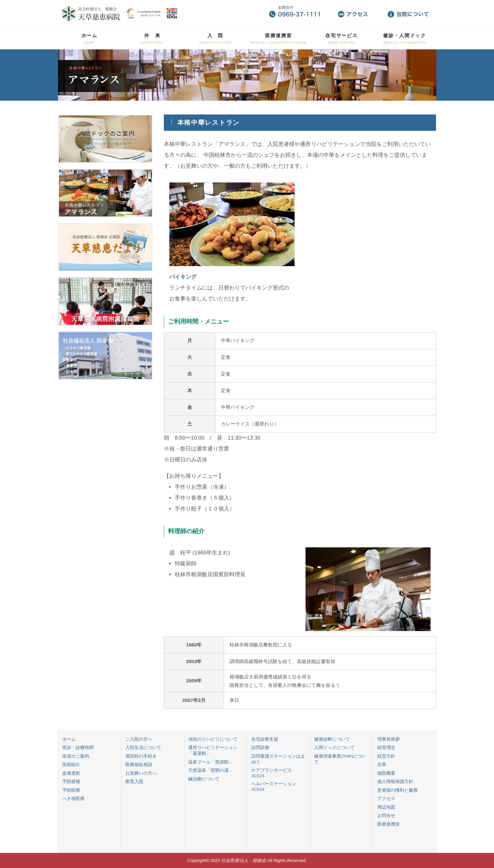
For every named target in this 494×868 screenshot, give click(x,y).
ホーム (89, 38)
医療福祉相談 (139, 765)
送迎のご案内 (76, 756)
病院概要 (386, 773)
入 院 (216, 38)
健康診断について (332, 739)
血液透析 (71, 773)
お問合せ (386, 816)
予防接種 (71, 782)
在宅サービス (341, 38)
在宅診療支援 (265, 739)
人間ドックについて (334, 748)
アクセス (386, 799)
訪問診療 (260, 748)
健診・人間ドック (405, 38)
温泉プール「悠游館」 (211, 762)
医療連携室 (278, 38)
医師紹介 (71, 765)
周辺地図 (386, 807)
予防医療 (71, 790)
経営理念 (386, 748)
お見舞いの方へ (141, 773)
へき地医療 (73, 799)
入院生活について (143, 748)
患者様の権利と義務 (398, 790)
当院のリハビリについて (213, 739)
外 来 (152, 38)
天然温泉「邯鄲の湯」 (211, 770)
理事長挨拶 (389, 739)
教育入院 (134, 782)
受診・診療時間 (78, 748)
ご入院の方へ (139, 739)
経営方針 (386, 756)
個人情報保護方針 (395, 782)
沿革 (382, 765)
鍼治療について (204, 779)
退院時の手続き (141, 756)
